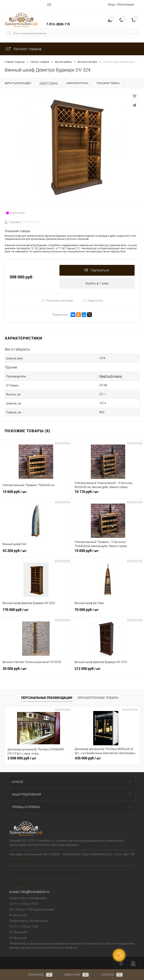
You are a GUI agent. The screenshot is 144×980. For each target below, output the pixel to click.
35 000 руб (36, 671)
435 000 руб (88, 758)
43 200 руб (36, 553)
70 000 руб (108, 612)
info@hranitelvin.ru (35, 892)
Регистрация (126, 5)
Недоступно (93, 300)
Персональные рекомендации (47, 698)
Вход (111, 5)
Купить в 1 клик (97, 283)
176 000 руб (36, 612)
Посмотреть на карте (23, 861)
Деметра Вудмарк (111, 376)
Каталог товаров (23, 49)
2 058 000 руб (22, 758)
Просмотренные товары (98, 698)
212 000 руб (108, 671)
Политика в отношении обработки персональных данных (46, 872)
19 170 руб (108, 494)
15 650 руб (36, 494)
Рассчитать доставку (57, 301)
